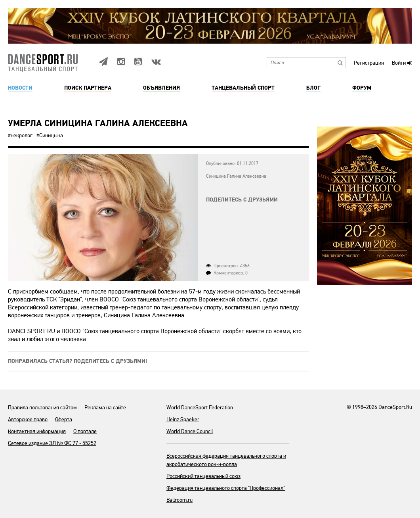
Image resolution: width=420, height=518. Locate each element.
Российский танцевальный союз (203, 476)
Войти (399, 63)
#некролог (20, 135)
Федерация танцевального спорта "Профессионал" (226, 488)
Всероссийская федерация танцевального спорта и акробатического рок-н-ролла (226, 460)
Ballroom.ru (179, 500)
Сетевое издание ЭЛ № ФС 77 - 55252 (52, 443)
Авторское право (28, 419)
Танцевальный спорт (243, 88)
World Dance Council (190, 431)
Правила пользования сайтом (42, 408)
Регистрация (369, 63)
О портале (85, 431)
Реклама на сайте (105, 408)
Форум (362, 88)
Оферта (64, 419)
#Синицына (50, 135)
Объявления (161, 88)
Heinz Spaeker (183, 419)
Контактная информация (37, 431)
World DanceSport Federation (200, 408)
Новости (20, 88)
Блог (313, 88)
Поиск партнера (88, 88)
